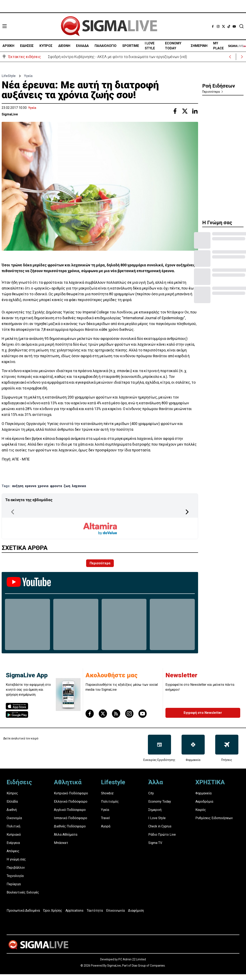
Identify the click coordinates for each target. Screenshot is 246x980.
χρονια (43, 486)
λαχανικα (79, 486)
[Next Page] (187, 512)
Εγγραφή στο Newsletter (203, 713)
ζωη (67, 486)
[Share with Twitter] (185, 111)
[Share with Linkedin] (195, 111)
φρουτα (56, 486)
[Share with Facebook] (175, 111)
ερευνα (31, 486)
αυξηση (18, 486)
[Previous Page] (13, 512)
